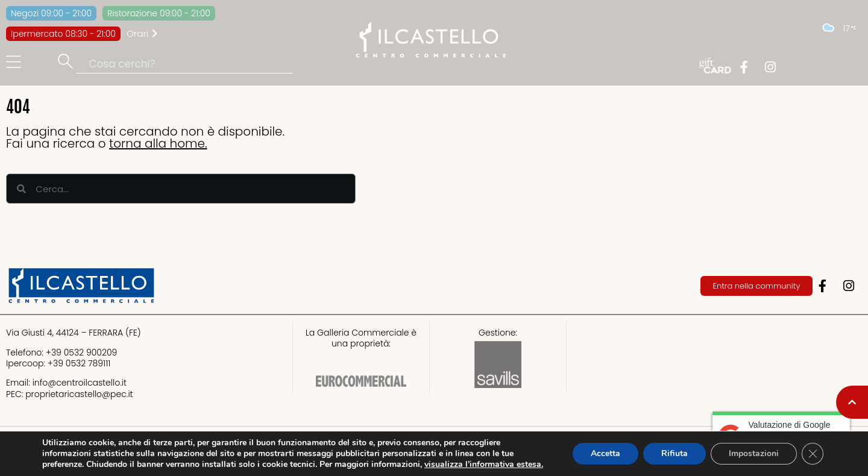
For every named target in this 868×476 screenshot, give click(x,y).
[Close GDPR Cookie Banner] (813, 454)
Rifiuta (675, 453)
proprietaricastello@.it (79, 394)
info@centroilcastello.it (80, 383)
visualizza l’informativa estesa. (484, 464)
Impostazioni (754, 453)
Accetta (605, 453)
